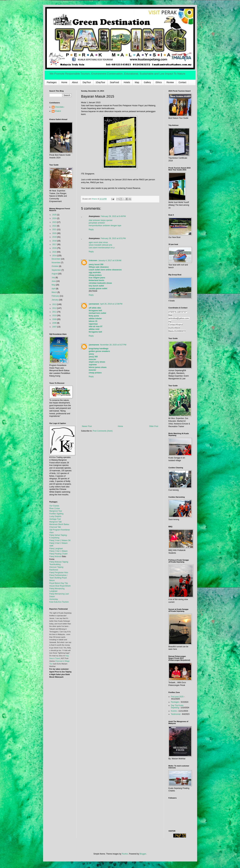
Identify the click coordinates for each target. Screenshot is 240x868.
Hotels (127, 82)
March (55, 292)
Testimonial (176, 714)
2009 (55, 319)
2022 (55, 226)
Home (64, 82)
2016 (55, 248)
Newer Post (87, 426)
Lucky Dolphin (55, 516)
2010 (55, 316)
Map (137, 82)
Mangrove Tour (56, 511)
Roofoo (125, 854)
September (57, 270)
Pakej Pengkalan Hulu (59, 573)
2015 (55, 252)
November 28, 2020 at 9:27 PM (113, 345)
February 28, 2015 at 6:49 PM (113, 216)
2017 (55, 244)
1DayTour (100, 82)
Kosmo (174, 711)
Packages (52, 82)
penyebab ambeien (97, 223)
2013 (55, 304)
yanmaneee (94, 304)
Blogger (143, 854)
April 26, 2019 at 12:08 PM (111, 304)
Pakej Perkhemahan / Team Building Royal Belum (59, 578)
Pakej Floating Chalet (58, 554)
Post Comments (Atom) (103, 431)
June (54, 281)
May (54, 285)
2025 (55, 215)
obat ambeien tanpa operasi (101, 220)
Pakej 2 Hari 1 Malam (59, 551)
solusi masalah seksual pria (100, 245)
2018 (55, 241)
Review (170, 82)
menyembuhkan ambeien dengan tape (105, 226)
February (56, 296)
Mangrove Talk (56, 522)
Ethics (159, 82)
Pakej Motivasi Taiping (59, 562)
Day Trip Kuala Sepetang (177, 707)
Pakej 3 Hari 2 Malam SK (60, 540)
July (54, 278)
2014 (55, 256)
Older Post (154, 426)
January (55, 300)
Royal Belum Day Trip (59, 583)
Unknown (93, 261)
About (75, 82)
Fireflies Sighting (56, 514)
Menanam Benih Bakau (59, 524)
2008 (55, 323)
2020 (55, 233)
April (54, 289)
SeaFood (114, 82)
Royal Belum (65, 586)
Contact (182, 82)
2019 (55, 237)
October (55, 266)
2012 (55, 308)
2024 (55, 218)
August (55, 274)
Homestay (54, 599)
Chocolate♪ (60, 107)
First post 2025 (177, 697)
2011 (55, 312)
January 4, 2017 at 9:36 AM (110, 261)
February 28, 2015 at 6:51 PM (113, 238)
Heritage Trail (55, 519)
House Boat (55, 586)
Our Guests (54, 506)
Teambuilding (55, 564)
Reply (91, 230)
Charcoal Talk (55, 527)
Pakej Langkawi (56, 549)
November (56, 263)
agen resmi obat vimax (98, 242)
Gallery (147, 82)
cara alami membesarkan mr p (102, 248)
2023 (55, 222)
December (56, 259)
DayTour (87, 82)
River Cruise (55, 508)
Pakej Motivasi (56, 556)
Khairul (58, 111)
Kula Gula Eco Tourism (59, 602)
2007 (55, 327)
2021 (55, 230)
